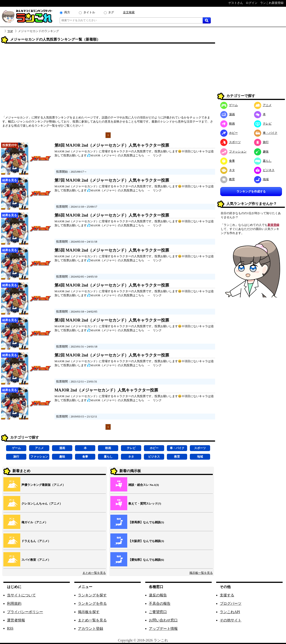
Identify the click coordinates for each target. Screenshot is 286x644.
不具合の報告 (160, 603)
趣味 (62, 457)
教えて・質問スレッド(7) (145, 504)
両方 (67, 12)
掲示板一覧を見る (201, 573)
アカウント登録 (91, 629)
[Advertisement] (108, 81)
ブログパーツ (231, 603)
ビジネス (154, 457)
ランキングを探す (92, 595)
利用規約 (14, 603)
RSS (10, 628)
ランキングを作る (92, 603)
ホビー (154, 448)
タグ (111, 12)
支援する (227, 595)
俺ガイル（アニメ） (35, 522)
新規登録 (273, 225)
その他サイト (231, 620)
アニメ (39, 448)
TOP (10, 31)
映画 (108, 448)
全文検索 (129, 12)
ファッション (39, 457)
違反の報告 (158, 595)
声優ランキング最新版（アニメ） (43, 485)
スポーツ (200, 448)
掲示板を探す (89, 612)
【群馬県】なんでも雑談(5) (146, 522)
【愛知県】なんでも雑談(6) (146, 560)
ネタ (131, 457)
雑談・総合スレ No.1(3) (144, 485)
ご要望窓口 (158, 612)
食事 (85, 457)
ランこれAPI (230, 612)
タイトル (89, 12)
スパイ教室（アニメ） (36, 560)
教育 (177, 457)
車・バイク (177, 448)
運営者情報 (16, 620)
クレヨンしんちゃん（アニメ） (42, 504)
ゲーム (16, 448)
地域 (200, 457)
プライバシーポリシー (25, 612)
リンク (157, 155)
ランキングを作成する (251, 191)
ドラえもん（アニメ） (36, 541)
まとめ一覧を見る (94, 573)
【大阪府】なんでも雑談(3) (146, 541)
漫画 (62, 448)
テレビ (131, 448)
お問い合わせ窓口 (163, 620)
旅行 (16, 457)
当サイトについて (21, 595)
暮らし (108, 457)
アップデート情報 (163, 629)
